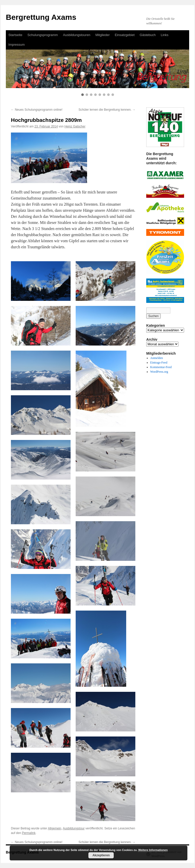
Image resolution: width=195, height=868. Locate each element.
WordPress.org (159, 372)
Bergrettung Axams (41, 17)
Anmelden (157, 358)
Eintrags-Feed (159, 363)
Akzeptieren (101, 855)
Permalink (29, 833)
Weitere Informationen (153, 850)
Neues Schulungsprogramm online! (37, 110)
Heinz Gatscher (75, 126)
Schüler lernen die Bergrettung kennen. (107, 110)
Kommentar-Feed (161, 367)
